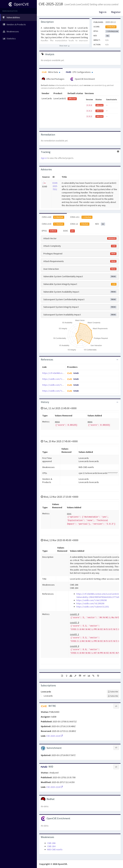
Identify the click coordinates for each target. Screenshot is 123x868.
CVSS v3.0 (53, 224)
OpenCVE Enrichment (83, 79)
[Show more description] (64, 46)
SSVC (69, 231)
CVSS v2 (80, 224)
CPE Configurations (79, 72)
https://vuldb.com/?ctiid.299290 (57, 379)
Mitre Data (51, 72)
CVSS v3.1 (81, 217)
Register (116, 12)
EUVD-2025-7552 (55, 186)
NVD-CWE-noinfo (55, 849)
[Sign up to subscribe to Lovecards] (113, 692)
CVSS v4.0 (53, 217)
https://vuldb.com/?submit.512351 (59, 391)
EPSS (49, 231)
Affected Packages (53, 79)
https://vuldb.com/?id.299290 (56, 385)
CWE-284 (51, 846)
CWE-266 (51, 843)
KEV (100, 224)
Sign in (103, 12)
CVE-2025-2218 (51, 4)
